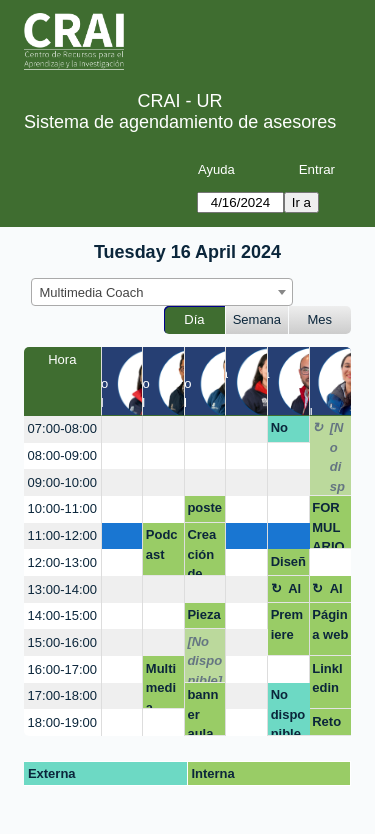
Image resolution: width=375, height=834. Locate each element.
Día (194, 319)
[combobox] (162, 292)
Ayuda (216, 169)
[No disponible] (338, 457)
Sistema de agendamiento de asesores (180, 122)
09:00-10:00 (62, 482)
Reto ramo (328, 725)
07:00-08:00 (62, 428)
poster (204, 511)
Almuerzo (295, 592)
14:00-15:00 (62, 615)
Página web (330, 624)
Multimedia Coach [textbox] (92, 292)
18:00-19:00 (62, 722)
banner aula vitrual (204, 711)
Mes (320, 319)
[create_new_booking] (122, 429)
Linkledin (327, 678)
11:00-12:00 (62, 535)
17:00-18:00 (62, 695)
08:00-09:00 (62, 455)
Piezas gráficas (204, 618)
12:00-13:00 (62, 562)
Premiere (287, 624)
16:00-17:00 (62, 669)
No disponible (288, 431)
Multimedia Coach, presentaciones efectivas (163, 685)
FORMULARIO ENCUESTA (329, 524)
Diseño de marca (288, 565)
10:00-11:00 (62, 508)
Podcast (162, 544)
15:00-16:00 (62, 642)
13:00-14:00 (62, 589)
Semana (257, 319)
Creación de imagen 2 (202, 551)
